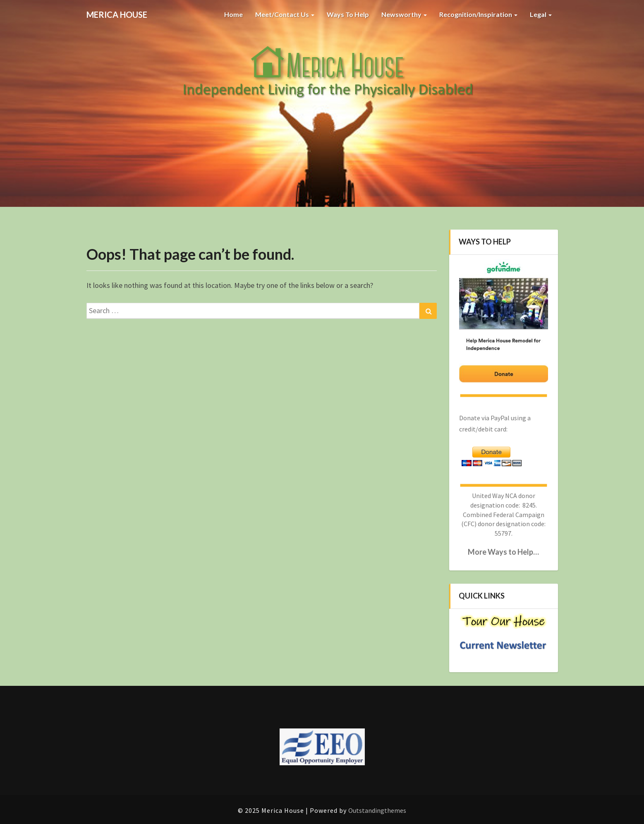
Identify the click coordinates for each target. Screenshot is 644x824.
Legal (541, 14)
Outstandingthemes (377, 810)
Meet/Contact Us (285, 14)
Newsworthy (404, 14)
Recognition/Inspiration (478, 14)
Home (233, 14)
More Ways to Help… (503, 552)
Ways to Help (348, 14)
